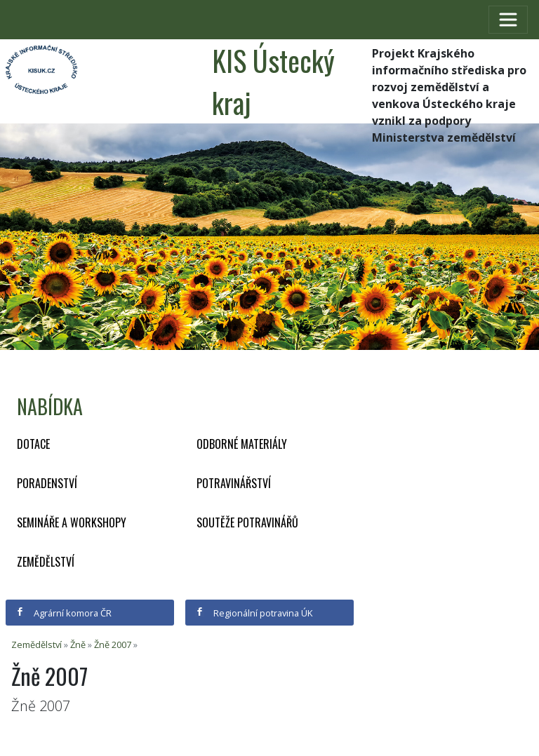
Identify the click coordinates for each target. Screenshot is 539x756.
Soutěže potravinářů (247, 522)
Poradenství (47, 483)
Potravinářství (234, 483)
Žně (78, 644)
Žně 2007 (113, 644)
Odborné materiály (242, 444)
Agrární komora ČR (64, 613)
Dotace (33, 444)
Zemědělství (46, 562)
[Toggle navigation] (508, 20)
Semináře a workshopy (72, 522)
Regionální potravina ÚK (254, 613)
